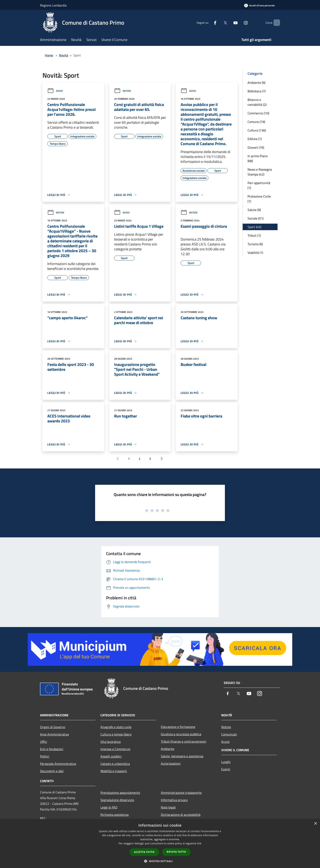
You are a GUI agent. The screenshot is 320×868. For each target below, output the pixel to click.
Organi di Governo (53, 727)
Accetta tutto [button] (144, 852)
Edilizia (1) (255, 139)
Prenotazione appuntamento (120, 793)
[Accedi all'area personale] (259, 5)
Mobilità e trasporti (114, 771)
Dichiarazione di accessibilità (181, 815)
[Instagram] (239, 23)
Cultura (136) (257, 130)
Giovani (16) (256, 147)
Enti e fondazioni (52, 749)
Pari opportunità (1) (259, 185)
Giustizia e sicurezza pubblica (181, 734)
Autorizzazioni (171, 763)
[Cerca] (275, 23)
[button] (160, 861)
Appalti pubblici (111, 756)
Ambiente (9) (256, 83)
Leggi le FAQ (109, 807)
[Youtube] (229, 23)
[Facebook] (208, 23)
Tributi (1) (254, 235)
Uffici (44, 742)
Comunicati (229, 734)
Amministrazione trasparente (181, 793)
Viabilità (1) (255, 253)
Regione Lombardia (53, 5)
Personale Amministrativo (58, 764)
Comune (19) (256, 122)
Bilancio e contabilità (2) (257, 102)
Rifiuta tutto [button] (176, 852)
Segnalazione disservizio (117, 800)
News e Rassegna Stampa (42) (260, 172)
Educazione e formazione (178, 727)
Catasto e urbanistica (115, 764)
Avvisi (55, 91)
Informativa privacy (174, 800)
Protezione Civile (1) (259, 199)
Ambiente (168, 749)
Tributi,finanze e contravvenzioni (184, 741)
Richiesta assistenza (114, 815)
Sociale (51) (256, 218)
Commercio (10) (258, 113)
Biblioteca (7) (257, 91)
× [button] (315, 824)
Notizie (123, 91)
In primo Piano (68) (258, 158)
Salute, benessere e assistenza (182, 756)
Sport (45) (254, 227)
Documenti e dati (52, 771)
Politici (45, 756)
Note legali (168, 807)
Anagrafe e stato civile (116, 727)
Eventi (226, 769)
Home (49, 55)
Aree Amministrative (54, 734)
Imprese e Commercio (115, 749)
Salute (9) (254, 210)
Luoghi (226, 762)
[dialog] (160, 844)
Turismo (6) (255, 244)
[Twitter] (218, 23)
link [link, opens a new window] (199, 843)
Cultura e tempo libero (116, 734)
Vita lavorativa (111, 742)
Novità (64, 55)
